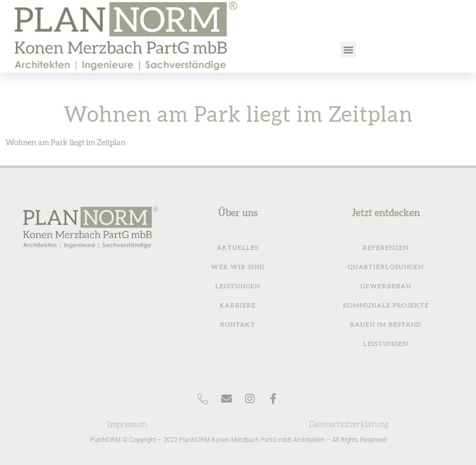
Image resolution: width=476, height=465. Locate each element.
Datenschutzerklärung (349, 425)
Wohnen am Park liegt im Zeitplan (65, 143)
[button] (348, 50)
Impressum (127, 425)
